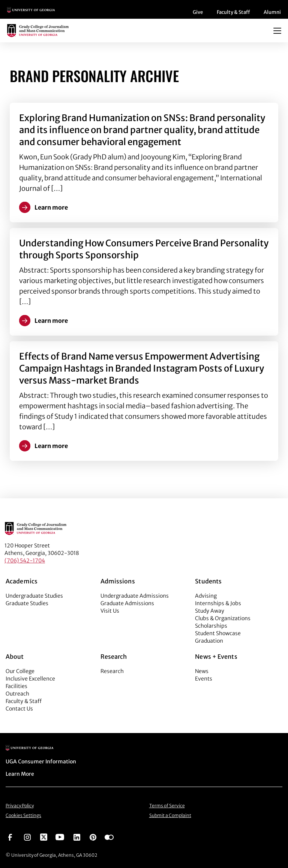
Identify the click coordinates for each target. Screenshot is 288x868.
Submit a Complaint (170, 815)
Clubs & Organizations (223, 618)
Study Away (210, 611)
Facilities (16, 686)
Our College (20, 671)
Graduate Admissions (127, 603)
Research (112, 671)
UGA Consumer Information (41, 762)
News (202, 671)
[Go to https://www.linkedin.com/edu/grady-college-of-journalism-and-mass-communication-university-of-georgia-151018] (77, 837)
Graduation (209, 641)
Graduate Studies (27, 603)
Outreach (17, 694)
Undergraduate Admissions (135, 596)
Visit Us (110, 611)
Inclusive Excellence (30, 679)
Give (198, 12)
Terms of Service (167, 806)
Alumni (272, 12)
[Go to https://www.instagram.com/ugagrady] (27, 837)
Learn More (20, 774)
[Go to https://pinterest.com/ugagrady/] (93, 837)
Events (204, 679)
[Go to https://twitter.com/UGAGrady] (44, 837)
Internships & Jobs (218, 603)
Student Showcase (218, 633)
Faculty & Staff (233, 12)
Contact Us (19, 709)
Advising (206, 596)
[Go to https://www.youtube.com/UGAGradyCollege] (60, 837)
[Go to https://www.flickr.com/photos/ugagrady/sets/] (109, 837)
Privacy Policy (20, 806)
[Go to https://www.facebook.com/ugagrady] (10, 837)
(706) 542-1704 (25, 561)
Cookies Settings (23, 815)
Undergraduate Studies (34, 596)
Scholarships (211, 626)
